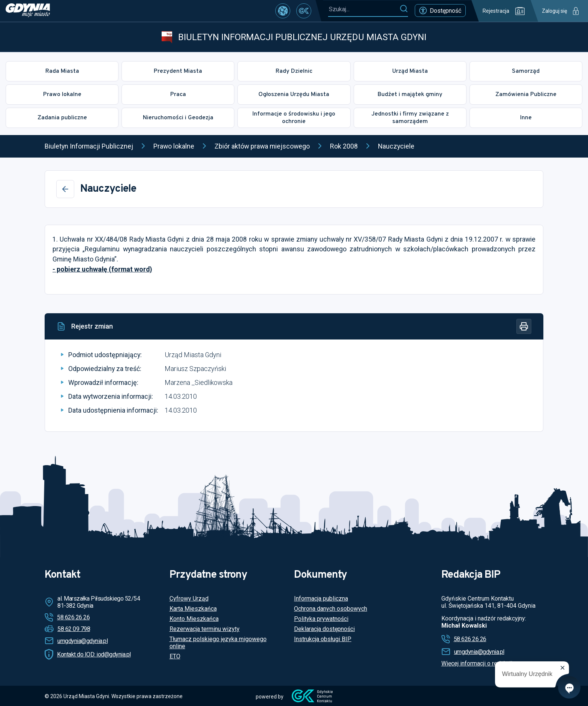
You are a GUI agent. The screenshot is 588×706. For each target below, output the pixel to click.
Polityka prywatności (321, 619)
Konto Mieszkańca (194, 619)
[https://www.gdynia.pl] (28, 11)
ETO (175, 656)
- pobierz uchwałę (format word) (102, 269)
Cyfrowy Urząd (189, 599)
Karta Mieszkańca (193, 609)
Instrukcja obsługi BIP (323, 639)
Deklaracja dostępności (324, 629)
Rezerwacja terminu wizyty (205, 629)
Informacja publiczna (321, 599)
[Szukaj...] (364, 9)
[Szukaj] (404, 9)
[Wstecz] (65, 189)
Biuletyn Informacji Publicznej (89, 146)
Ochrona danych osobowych (331, 609)
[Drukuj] (524, 326)
